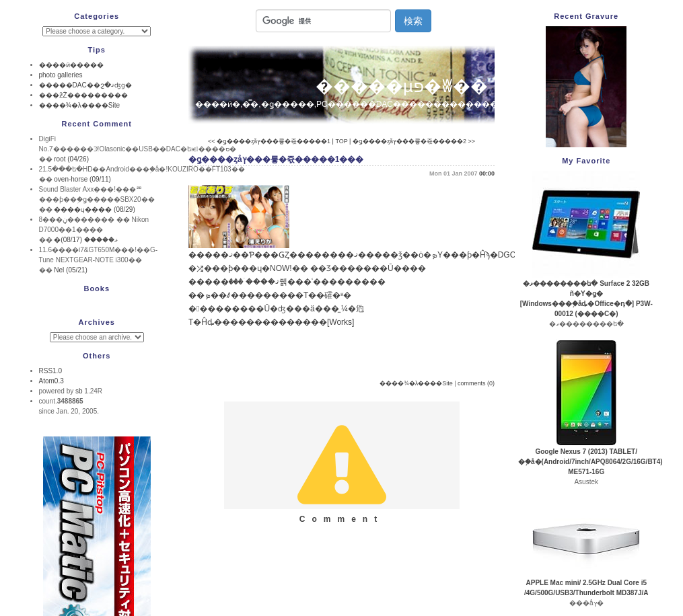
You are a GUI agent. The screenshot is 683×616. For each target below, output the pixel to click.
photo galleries (61, 75)
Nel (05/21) (70, 270)
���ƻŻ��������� (83, 95)
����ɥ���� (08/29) (94, 209)
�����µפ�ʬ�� (402, 86)
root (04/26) (71, 159)
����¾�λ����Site (416, 383)
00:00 (487, 174)
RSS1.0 (50, 371)
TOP (341, 141)
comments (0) (476, 383)
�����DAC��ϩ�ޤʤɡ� (85, 85)
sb (79, 391)
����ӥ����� (71, 65)
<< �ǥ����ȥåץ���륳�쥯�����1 (269, 141)
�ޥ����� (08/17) (85, 240)
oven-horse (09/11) (82, 179)
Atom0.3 (51, 381)
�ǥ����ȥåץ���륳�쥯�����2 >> (414, 141)
